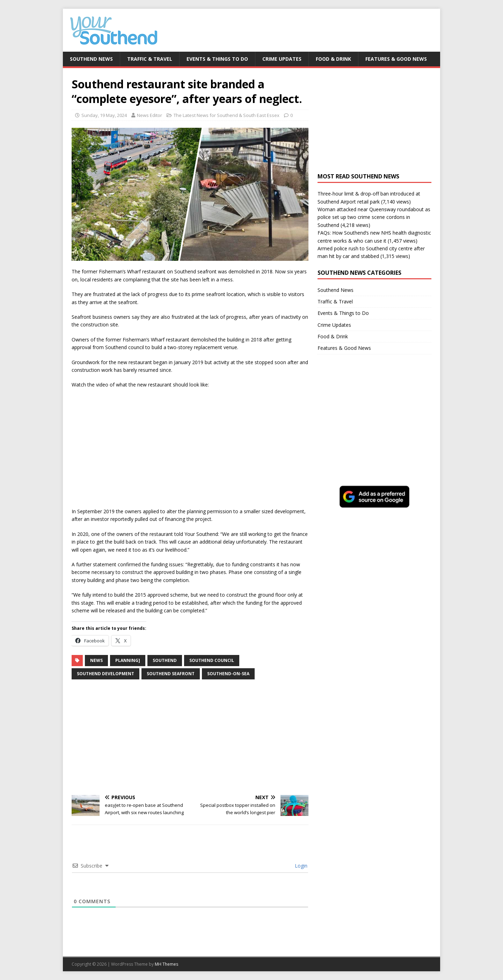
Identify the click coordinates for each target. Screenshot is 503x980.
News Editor (150, 115)
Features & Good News (396, 59)
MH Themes (166, 964)
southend (165, 660)
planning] (128, 660)
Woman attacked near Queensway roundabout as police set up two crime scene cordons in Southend (374, 217)
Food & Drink (333, 59)
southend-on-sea (228, 674)
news (96, 660)
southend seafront (171, 674)
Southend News (91, 59)
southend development (105, 674)
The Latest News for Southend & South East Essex (227, 115)
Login (300, 866)
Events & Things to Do (217, 59)
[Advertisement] (190, 737)
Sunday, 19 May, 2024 (104, 115)
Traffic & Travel (150, 59)
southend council (212, 660)
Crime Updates (282, 59)
